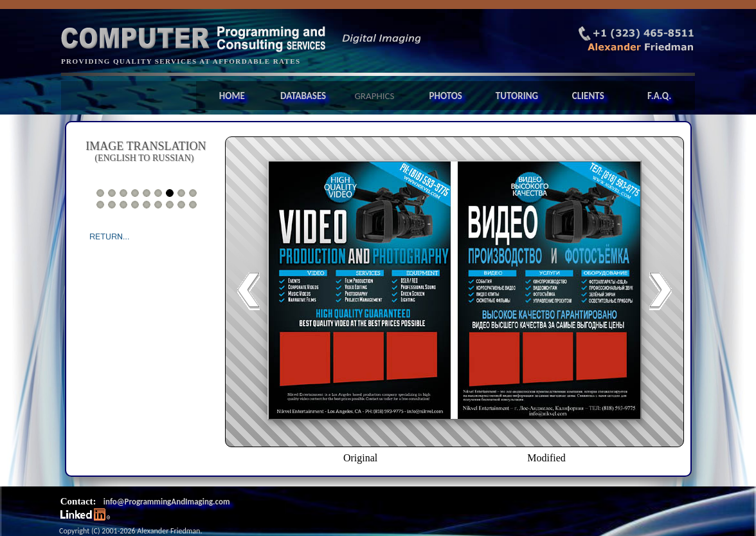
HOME (232, 96)
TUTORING (517, 96)
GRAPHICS (374, 96)
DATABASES (303, 96)
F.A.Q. (659, 96)
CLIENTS (588, 96)
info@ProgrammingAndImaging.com (167, 502)
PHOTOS (446, 96)
